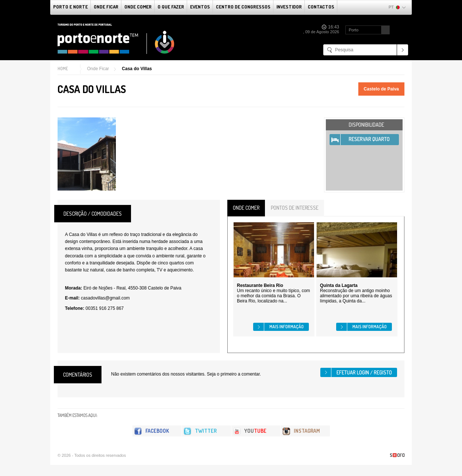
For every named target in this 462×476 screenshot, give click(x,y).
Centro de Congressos (243, 7)
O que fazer (171, 7)
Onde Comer (138, 7)
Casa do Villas (137, 69)
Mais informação (287, 327)
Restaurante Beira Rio (260, 285)
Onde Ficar (106, 7)
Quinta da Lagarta (339, 285)
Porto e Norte (70, 7)
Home (63, 69)
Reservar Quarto (369, 139)
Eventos (200, 7)
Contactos (321, 7)
